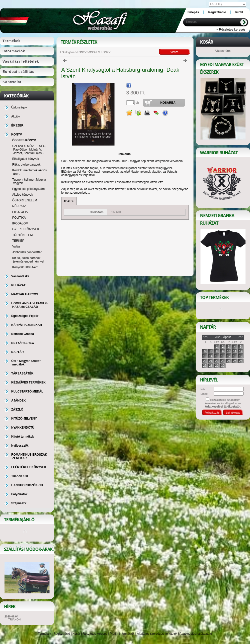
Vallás (16, 246)
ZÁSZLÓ (17, 410)
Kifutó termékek (23, 437)
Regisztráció (62, 634)
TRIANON (14, 619)
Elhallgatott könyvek (26, 159)
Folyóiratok (19, 494)
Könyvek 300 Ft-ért (25, 267)
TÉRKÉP (18, 241)
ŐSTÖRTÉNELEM (25, 200)
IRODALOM (20, 223)
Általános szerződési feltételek (157, 634)
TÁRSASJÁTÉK (22, 373)
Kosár (76, 634)
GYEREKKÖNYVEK (26, 229)
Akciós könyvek (23, 195)
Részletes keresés (95, 634)
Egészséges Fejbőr (25, 316)
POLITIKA (19, 218)
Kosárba (168, 103)
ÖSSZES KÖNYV (24, 140)
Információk (127, 634)
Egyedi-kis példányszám (28, 189)
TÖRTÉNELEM (22, 235)
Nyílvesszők (20, 446)
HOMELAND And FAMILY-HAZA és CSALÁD (29, 305)
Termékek (44, 634)
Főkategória (67, 52)
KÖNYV (82, 52)
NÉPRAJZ (19, 206)
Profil (113, 634)
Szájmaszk (19, 503)
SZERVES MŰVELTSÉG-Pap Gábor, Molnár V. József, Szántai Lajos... (29, 150)
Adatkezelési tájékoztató (196, 634)
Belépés (193, 12)
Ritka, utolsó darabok (26, 165)
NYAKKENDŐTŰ (23, 428)
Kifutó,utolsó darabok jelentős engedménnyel (28, 260)
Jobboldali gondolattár (27, 252)
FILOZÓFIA (20, 212)
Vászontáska (20, 276)
